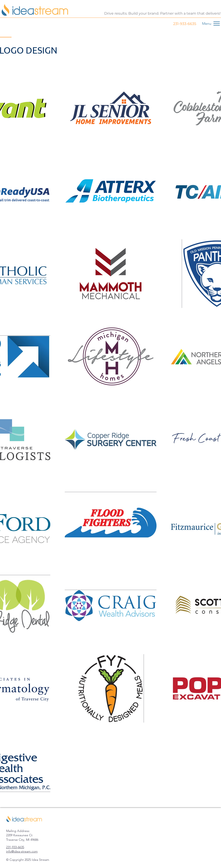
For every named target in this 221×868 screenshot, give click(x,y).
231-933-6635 (185, 24)
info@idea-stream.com (22, 851)
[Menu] (209, 23)
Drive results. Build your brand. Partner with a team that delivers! (162, 13)
